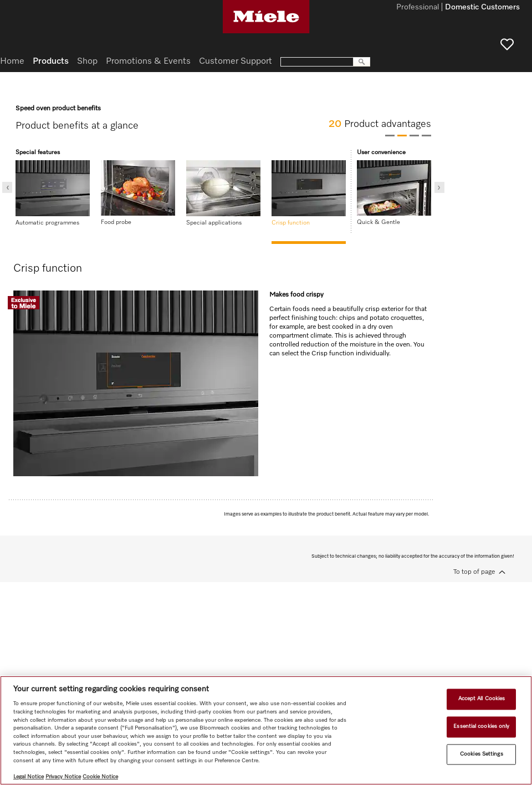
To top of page (474, 572)
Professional (418, 8)
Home (12, 62)
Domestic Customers (482, 8)
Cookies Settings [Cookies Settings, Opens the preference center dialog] (482, 754)
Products (51, 62)
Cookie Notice (100, 777)
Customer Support (236, 62)
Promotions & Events (148, 62)
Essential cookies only (481, 726)
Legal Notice (29, 777)
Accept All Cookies (482, 699)
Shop (87, 62)
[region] (266, 730)
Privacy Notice (63, 777)
